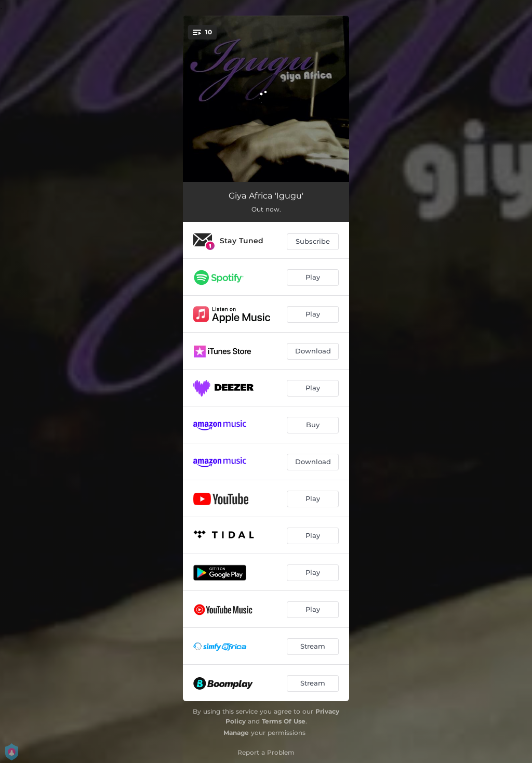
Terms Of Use (284, 721)
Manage (236, 733)
